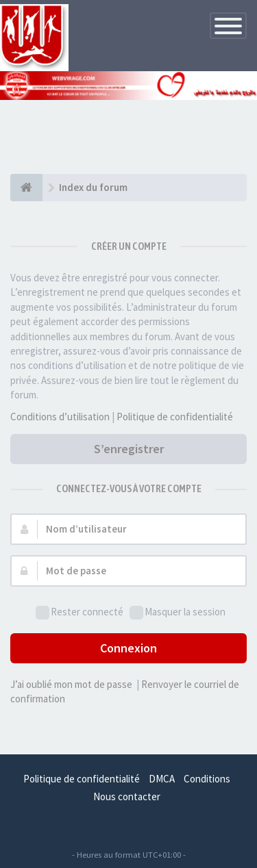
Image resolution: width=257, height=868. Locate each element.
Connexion (128, 648)
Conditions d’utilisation (60, 417)
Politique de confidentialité (175, 417)
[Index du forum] (26, 188)
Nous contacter (127, 796)
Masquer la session (178, 612)
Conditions (207, 779)
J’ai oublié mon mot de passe (71, 684)
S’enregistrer (129, 449)
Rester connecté (79, 612)
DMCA (162, 779)
